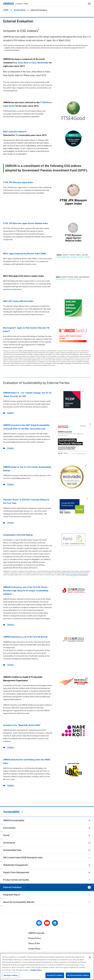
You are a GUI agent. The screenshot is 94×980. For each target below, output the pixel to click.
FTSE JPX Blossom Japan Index (18, 182)
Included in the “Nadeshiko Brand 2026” (22, 725)
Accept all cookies (55, 975)
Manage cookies (11, 975)
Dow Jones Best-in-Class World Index (31, 63)
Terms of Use (34, 943)
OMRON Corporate (36, 933)
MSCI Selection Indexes (14, 132)
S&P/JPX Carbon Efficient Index (18, 301)
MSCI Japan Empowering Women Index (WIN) (25, 254)
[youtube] (47, 923)
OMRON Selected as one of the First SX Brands (25, 637)
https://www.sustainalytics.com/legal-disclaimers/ (77, 575)
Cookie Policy (34, 949)
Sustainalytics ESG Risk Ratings (18, 535)
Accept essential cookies (78, 975)
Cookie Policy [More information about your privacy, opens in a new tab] (36, 970)
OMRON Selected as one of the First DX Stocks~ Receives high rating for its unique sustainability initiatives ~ (26, 591)
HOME (6, 10)
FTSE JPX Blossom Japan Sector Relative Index (26, 223)
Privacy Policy (34, 938)
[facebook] (39, 923)
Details (10, 413)
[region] (47, 967)
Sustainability (20, 10)
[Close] (90, 957)
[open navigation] (89, 4)
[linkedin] (55, 923)
